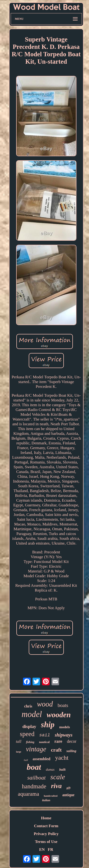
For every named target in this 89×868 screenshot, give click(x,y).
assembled (42, 759)
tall (19, 741)
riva (56, 786)
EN (42, 850)
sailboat (36, 778)
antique (68, 795)
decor (72, 741)
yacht (62, 758)
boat (34, 767)
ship (48, 725)
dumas (50, 770)
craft (56, 750)
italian (46, 800)
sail (45, 735)
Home (46, 818)
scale (58, 777)
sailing (71, 751)
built (62, 770)
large (19, 752)
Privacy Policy (46, 834)
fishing (30, 742)
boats (63, 705)
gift (68, 788)
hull (26, 760)
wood (45, 704)
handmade (34, 786)
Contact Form (46, 826)
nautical (44, 742)
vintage (36, 749)
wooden (59, 715)
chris (28, 706)
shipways (64, 735)
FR (50, 850)
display (29, 726)
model (32, 714)
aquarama (28, 794)
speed (27, 734)
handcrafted (51, 796)
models (64, 727)
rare (58, 741)
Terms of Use (46, 842)
